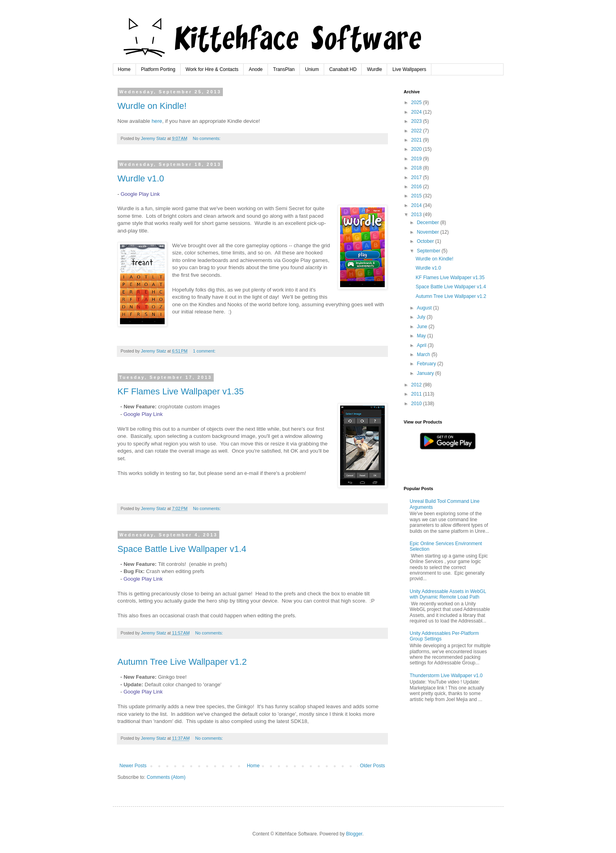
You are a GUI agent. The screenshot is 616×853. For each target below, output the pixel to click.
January (426, 373)
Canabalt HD (343, 69)
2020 (417, 149)
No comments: (207, 138)
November (428, 232)
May (422, 336)
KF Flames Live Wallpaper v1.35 (181, 391)
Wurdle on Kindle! (152, 106)
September (429, 251)
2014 (417, 205)
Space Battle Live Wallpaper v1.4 (182, 549)
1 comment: (205, 351)
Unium (312, 69)
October (426, 241)
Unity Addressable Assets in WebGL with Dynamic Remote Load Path (448, 594)
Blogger (354, 834)
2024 (417, 112)
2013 (417, 215)
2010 (417, 404)
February (427, 364)
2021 (417, 140)
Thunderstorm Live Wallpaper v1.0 (446, 676)
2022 (417, 131)
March (424, 355)
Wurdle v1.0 (141, 178)
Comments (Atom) (166, 777)
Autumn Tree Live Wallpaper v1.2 (182, 662)
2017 (417, 177)
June (422, 327)
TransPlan (284, 69)
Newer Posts (133, 766)
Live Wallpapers (409, 69)
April (422, 345)
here (157, 121)
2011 (417, 394)
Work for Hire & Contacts (212, 69)
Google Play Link (140, 194)
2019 (417, 159)
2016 (417, 187)
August (425, 308)
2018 (417, 168)
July (422, 317)
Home (124, 69)
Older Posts (373, 766)
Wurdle (374, 69)
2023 (417, 121)
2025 (417, 102)
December (428, 223)
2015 (417, 196)
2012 (417, 385)
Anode (256, 69)
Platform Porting (158, 69)
